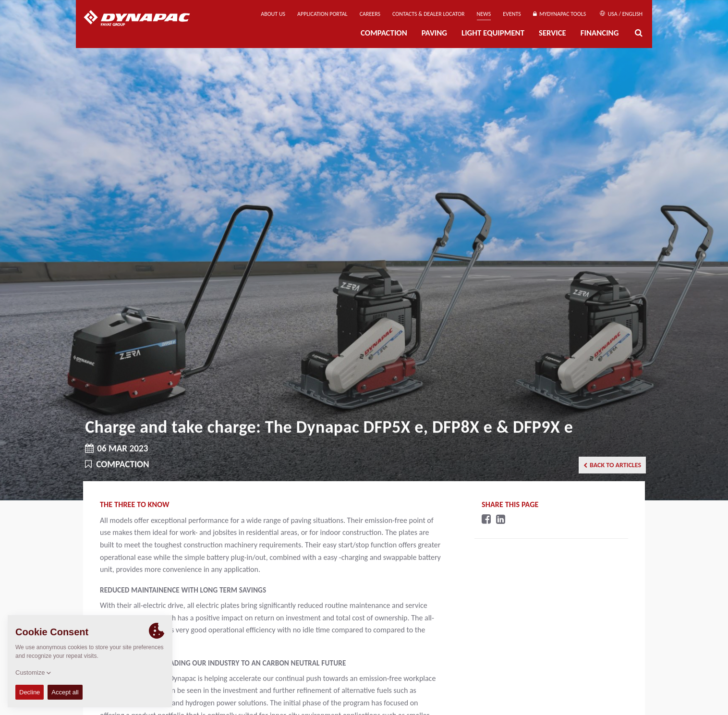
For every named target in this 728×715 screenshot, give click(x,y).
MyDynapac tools (559, 14)
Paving (434, 33)
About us (273, 14)
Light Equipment (493, 33)
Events (512, 14)
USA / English (621, 14)
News (484, 14)
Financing (600, 33)
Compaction (384, 33)
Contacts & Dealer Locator (428, 14)
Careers (370, 14)
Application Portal (322, 14)
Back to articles (612, 465)
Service (552, 33)
